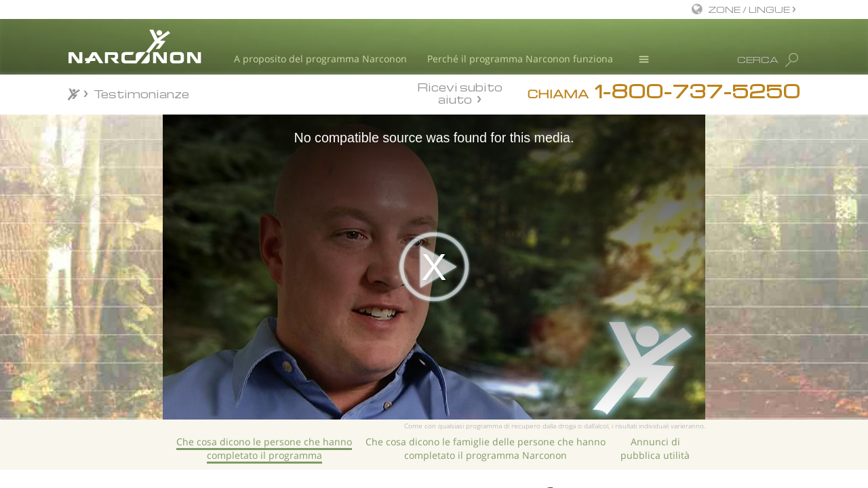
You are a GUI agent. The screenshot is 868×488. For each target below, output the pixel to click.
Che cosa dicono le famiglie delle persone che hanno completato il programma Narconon (486, 448)
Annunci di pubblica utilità (655, 448)
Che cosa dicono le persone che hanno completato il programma (264, 448)
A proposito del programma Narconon (320, 59)
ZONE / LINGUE (750, 9)
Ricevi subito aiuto (460, 93)
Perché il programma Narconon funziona (520, 59)
